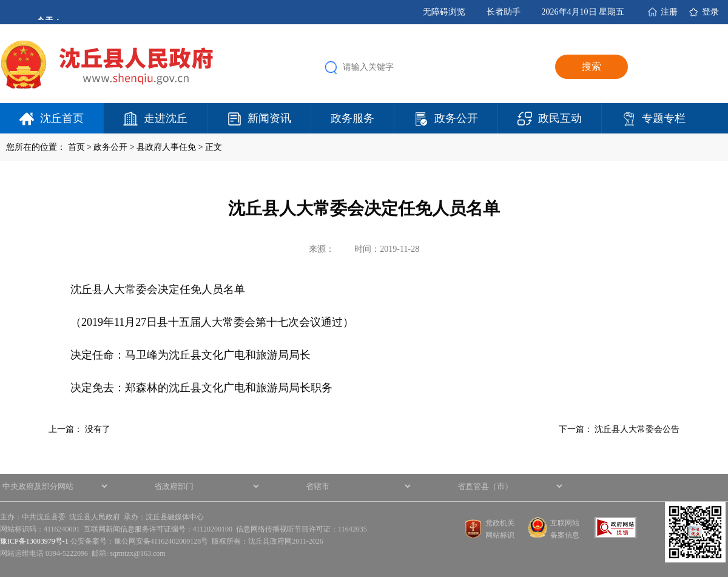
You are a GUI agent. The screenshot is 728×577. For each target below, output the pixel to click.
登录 (710, 12)
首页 (76, 147)
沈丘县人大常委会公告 (637, 429)
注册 (669, 12)
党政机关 (500, 523)
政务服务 (352, 118)
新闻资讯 (269, 118)
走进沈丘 (166, 118)
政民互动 (560, 118)
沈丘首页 (62, 118)
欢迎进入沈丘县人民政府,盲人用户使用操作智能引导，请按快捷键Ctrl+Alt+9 (0, 0)
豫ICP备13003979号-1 (34, 541)
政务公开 (456, 118)
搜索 (591, 66)
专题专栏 (664, 118)
